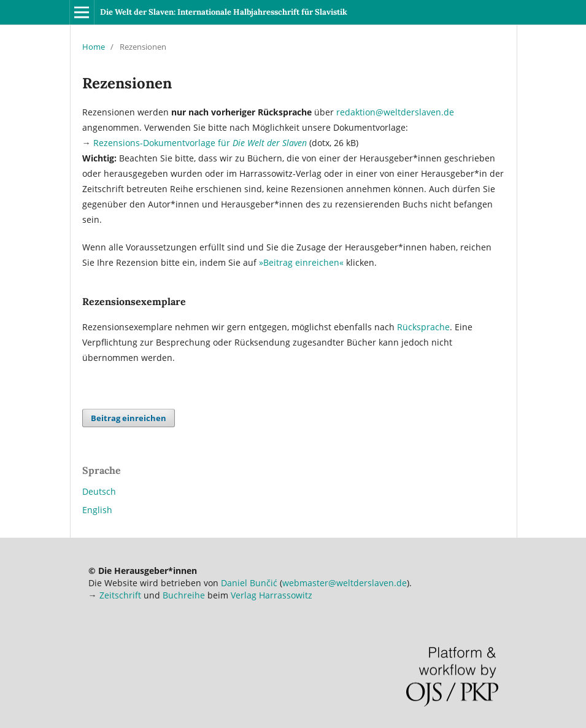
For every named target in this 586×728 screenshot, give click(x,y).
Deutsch (99, 491)
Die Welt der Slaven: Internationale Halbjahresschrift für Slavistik (224, 12)
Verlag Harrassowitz (272, 595)
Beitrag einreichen (129, 418)
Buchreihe (184, 595)
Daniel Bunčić (249, 583)
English (97, 510)
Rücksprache (423, 327)
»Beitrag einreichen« (301, 262)
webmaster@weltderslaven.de (345, 583)
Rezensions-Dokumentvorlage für (200, 143)
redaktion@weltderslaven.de (395, 112)
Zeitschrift (120, 595)
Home (94, 47)
